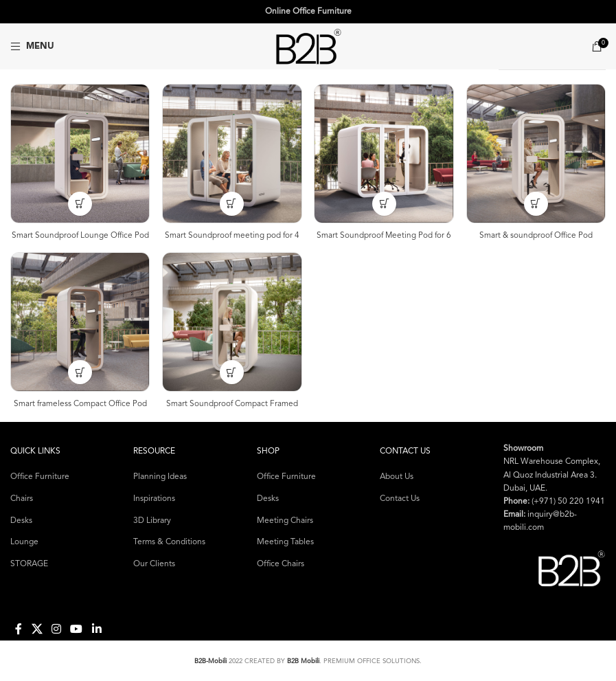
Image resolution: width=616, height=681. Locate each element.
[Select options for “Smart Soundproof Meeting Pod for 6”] (384, 202)
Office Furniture (40, 476)
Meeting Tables (285, 542)
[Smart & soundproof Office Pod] (536, 153)
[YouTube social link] (77, 629)
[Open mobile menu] (32, 47)
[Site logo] (308, 46)
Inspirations (154, 498)
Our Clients (154, 563)
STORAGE (29, 563)
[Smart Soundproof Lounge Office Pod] (80, 153)
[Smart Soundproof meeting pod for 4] (232, 153)
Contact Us (400, 498)
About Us (397, 476)
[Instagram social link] (56, 629)
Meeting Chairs (285, 520)
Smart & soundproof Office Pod (537, 234)
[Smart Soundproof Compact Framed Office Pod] (232, 322)
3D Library (152, 520)
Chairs (22, 498)
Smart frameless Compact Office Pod (80, 403)
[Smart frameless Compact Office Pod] (80, 322)
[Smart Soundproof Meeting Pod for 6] (385, 153)
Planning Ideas (160, 476)
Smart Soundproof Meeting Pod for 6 (384, 234)
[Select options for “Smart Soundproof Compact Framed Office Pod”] (232, 371)
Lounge (24, 542)
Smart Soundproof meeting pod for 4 (232, 234)
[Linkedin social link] (96, 629)
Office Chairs (281, 563)
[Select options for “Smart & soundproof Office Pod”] (537, 202)
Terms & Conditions (169, 542)
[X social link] (37, 629)
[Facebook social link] (19, 629)
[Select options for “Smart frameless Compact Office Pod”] (79, 371)
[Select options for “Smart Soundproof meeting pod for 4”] (232, 202)
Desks (21, 520)
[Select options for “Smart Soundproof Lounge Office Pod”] (79, 202)
